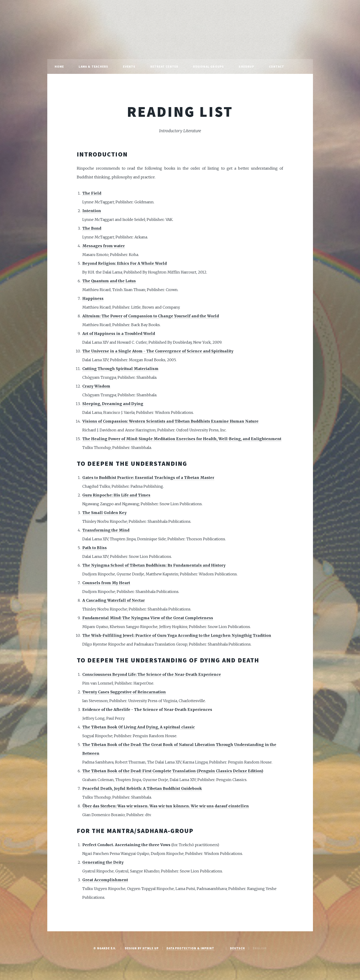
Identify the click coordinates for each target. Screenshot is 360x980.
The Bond (92, 228)
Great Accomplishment (105, 880)
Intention (92, 211)
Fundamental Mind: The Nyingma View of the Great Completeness (148, 618)
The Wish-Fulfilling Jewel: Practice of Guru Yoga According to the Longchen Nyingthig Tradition (177, 635)
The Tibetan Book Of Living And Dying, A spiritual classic (139, 727)
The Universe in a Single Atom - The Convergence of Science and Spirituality (158, 351)
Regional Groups (208, 66)
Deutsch (238, 948)
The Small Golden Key (104, 513)
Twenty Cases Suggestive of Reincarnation (124, 692)
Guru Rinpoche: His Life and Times (116, 495)
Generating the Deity (103, 862)
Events (129, 66)
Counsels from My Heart (106, 583)
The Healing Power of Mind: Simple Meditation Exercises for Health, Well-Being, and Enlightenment (182, 439)
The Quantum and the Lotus (109, 281)
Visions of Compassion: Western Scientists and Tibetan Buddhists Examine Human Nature (170, 421)
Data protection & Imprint (190, 948)
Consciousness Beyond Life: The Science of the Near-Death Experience (152, 674)
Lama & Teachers (93, 66)
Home (59, 66)
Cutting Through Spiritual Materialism (120, 369)
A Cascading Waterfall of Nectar (114, 600)
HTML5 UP (151, 948)
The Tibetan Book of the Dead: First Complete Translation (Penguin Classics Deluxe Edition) (173, 771)
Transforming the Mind (106, 530)
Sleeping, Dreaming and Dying (113, 404)
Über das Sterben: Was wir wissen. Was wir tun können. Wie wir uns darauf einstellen (166, 806)
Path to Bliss (95, 548)
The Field (92, 193)
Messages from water (104, 246)
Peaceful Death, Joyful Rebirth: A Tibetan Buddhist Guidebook (142, 788)
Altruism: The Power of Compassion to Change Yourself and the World (151, 316)
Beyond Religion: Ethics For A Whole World (125, 263)
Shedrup (246, 66)
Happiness (93, 298)
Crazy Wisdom (96, 386)
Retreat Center (164, 66)
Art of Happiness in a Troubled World (119, 334)
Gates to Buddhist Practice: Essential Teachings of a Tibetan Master (148, 478)
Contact (277, 66)
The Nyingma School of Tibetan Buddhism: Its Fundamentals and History (154, 565)
